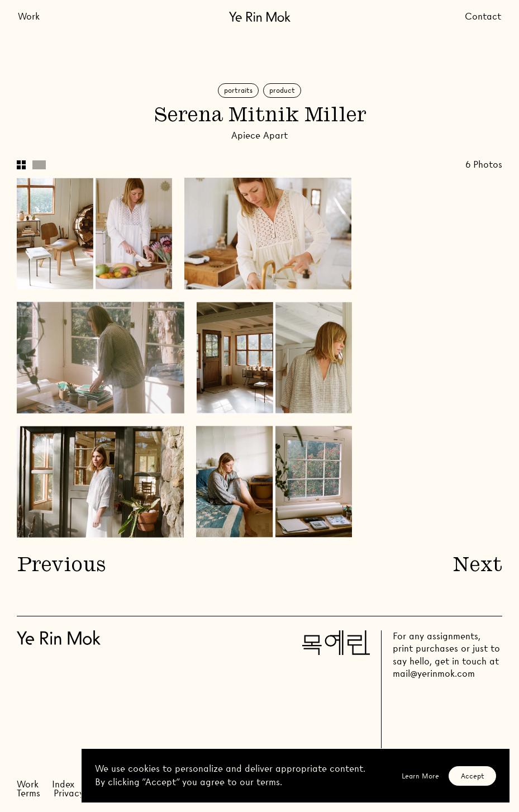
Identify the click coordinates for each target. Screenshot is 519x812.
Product (282, 90)
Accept (473, 776)
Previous (61, 566)
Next (478, 566)
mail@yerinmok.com (434, 674)
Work (29, 16)
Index (63, 784)
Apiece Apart (259, 136)
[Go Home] (260, 16)
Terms (28, 793)
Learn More (420, 776)
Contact (483, 16)
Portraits (238, 90)
